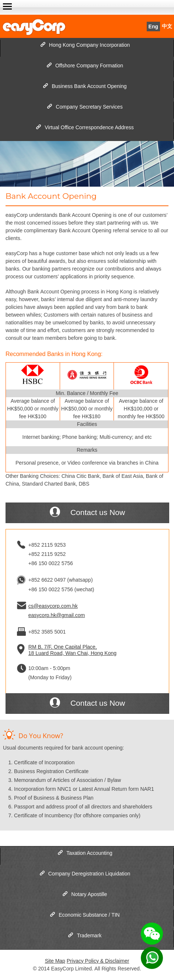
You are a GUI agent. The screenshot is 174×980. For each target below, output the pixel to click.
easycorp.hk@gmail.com (57, 615)
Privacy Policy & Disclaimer (98, 961)
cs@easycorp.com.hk (53, 606)
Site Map (55, 961)
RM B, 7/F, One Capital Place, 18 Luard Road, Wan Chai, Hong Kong (72, 650)
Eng (153, 27)
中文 (167, 26)
